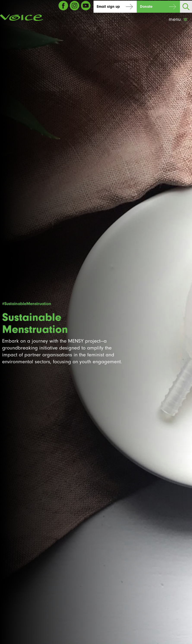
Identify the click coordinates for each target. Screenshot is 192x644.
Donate (146, 7)
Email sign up (108, 7)
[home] (22, 18)
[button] (178, 20)
